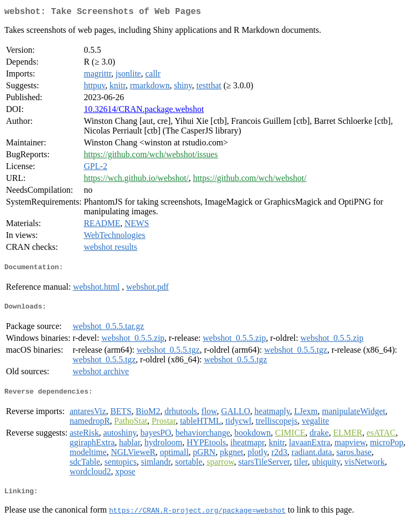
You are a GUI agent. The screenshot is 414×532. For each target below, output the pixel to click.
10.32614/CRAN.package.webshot (144, 111)
